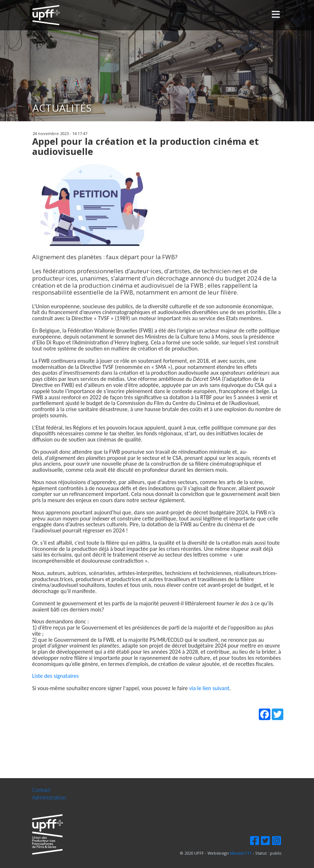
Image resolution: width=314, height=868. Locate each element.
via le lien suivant (209, 702)
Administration (49, 798)
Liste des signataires (55, 690)
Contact (41, 790)
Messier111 (241, 853)
